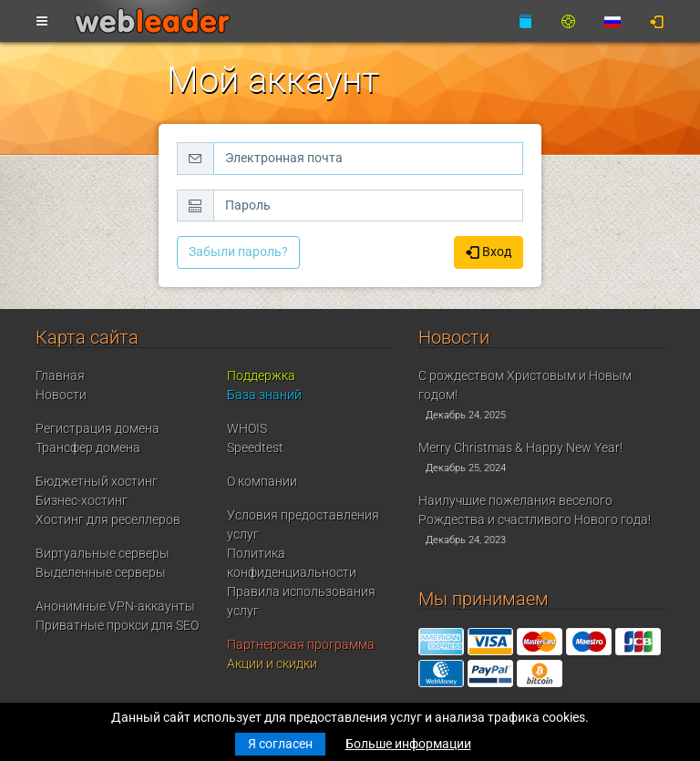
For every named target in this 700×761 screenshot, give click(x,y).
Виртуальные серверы (103, 553)
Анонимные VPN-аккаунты (115, 606)
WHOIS (247, 428)
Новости (61, 395)
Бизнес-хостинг (82, 500)
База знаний (264, 395)
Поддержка (261, 375)
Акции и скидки (272, 663)
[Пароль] (368, 206)
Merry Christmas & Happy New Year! (520, 447)
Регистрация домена (98, 428)
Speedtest (255, 447)
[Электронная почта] (368, 159)
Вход (489, 252)
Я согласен (280, 744)
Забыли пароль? (238, 252)
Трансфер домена (88, 447)
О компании (262, 481)
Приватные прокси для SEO (117, 625)
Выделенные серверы (101, 572)
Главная (60, 375)
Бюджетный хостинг (97, 481)
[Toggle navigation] (42, 22)
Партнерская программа (301, 644)
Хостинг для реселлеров (108, 519)
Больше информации (408, 744)
